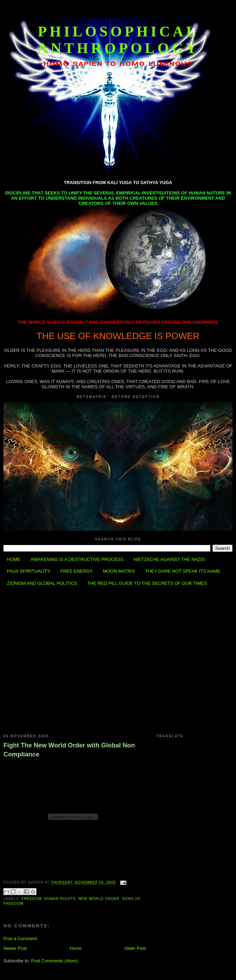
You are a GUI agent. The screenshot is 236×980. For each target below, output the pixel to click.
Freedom (32, 899)
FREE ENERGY (77, 571)
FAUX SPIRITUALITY (29, 571)
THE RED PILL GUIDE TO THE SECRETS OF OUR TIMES (147, 583)
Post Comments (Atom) (55, 961)
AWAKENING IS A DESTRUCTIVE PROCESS (77, 559)
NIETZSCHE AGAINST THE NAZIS (169, 559)
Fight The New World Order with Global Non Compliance (69, 750)
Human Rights (60, 899)
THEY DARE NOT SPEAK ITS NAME (183, 571)
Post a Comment (20, 939)
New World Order (99, 899)
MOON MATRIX (119, 571)
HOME (14, 559)
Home (76, 948)
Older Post (135, 948)
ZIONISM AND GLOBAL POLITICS (42, 583)
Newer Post (15, 948)
